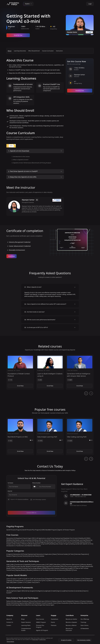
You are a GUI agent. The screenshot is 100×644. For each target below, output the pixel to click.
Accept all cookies (66, 640)
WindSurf (69, 570)
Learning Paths (26, 625)
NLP (34, 603)
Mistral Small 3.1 (54, 581)
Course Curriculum (48, 51)
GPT (48, 565)
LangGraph (47, 591)
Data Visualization (63, 603)
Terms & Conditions (23, 499)
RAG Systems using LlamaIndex (22, 540)
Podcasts (54, 625)
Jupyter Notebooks (23, 601)
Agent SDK (21, 591)
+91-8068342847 (75, 495)
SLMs (12, 566)
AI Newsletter (85, 628)
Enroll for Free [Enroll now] (18, 35)
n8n (8, 591)
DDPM (45, 568)
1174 (10, 380)
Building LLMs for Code (40, 540)
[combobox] (35, 487)
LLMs (8, 566)
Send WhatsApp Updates (39, 499)
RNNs (14, 568)
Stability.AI (82, 538)
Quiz (29, 556)
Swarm (85, 591)
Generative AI (11, 538)
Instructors (59, 51)
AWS (30, 603)
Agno (59, 591)
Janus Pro (67, 579)
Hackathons (55, 619)
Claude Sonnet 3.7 (20, 581)
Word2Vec (57, 565)
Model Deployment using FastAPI (39, 544)
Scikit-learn (41, 601)
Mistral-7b (72, 581)
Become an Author (71, 619)
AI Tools (71, 554)
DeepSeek (19, 538)
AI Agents (9, 554)
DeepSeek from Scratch (71, 538)
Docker (9, 603)
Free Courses (40, 619)
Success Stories (22, 556)
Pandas (83, 601)
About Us (9, 619)
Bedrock (79, 581)
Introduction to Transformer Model (28, 542)
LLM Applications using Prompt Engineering (49, 538)
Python (50, 540)
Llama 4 (9, 579)
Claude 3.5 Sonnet (32, 581)
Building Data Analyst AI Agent (60, 544)
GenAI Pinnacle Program (14, 530)
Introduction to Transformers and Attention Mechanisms (24, 546)
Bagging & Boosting (46, 542)
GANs (8, 565)
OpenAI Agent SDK (29, 538)
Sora (44, 579)
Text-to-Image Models (35, 568)
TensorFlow (33, 601)
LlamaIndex (56, 566)
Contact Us (10, 622)
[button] (20, 372)
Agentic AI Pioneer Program (66, 530)
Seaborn (77, 601)
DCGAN (19, 568)
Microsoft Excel (58, 540)
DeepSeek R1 (50, 579)
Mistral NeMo (64, 581)
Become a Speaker (71, 622)
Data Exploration (75, 603)
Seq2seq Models (21, 570)
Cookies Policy (43, 640)
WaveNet (29, 570)
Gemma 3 (11, 581)
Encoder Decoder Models (23, 566)
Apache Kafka (24, 603)
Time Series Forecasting (71, 542)
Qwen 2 (16, 582)
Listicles (42, 556)
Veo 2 (73, 579)
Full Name (10, 483)
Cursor (75, 570)
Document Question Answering (57, 568)
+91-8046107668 (86, 495)
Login (90, 4)
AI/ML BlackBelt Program (49, 530)
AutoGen (71, 591)
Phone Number (36, 483)
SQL (15, 601)
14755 (40, 441)
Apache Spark (62, 601)
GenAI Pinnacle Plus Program (31, 530)
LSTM (63, 565)
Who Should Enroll (34, 51)
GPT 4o (33, 579)
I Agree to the (19, 499)
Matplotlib (70, 601)
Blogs (23, 619)
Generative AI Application (44, 554)
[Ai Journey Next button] (91, 459)
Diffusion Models (86, 565)
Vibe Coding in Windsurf (20, 544)
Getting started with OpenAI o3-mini (81, 544)
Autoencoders (41, 565)
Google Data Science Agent (46, 605)
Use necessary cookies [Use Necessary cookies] (84, 640)
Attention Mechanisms (73, 565)
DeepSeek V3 (59, 579)
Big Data (84, 603)
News (55, 554)
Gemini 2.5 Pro (80, 579)
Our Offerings (85, 619)
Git (13, 603)
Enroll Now (20, 386)
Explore (28, 4)
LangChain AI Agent (79, 566)
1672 (10, 441)
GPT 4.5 (22, 579)
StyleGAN (27, 565)
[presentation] (20, 506)
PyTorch (48, 601)
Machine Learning (69, 540)
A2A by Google (30, 591)
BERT (52, 565)
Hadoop (89, 601)
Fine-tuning (68, 566)
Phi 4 (41, 581)
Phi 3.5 (45, 581)
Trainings (83, 622)
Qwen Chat (31, 582)
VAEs (12, 565)
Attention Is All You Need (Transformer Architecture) (49, 570)
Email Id (10, 491)
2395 (40, 380)
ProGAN (25, 568)
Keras (17, 603)
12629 (70, 441)
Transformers (19, 565)
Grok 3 (38, 582)
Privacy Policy (35, 640)
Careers (9, 625)
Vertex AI (85, 581)
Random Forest (41, 603)
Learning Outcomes (20, 51)
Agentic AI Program (42, 630)
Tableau (82, 542)
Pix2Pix (33, 565)
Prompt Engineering (29, 554)
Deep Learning (80, 540)
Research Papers (11, 556)
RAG (62, 566)
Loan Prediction (58, 542)
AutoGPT (9, 593)
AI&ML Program (41, 622)
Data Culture (84, 625)
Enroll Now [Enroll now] (12, 256)
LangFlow (64, 591)
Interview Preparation (81, 554)
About (10, 51)
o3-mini (39, 579)
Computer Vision (52, 603)
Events (53, 622)
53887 (70, 380)
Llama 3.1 (15, 579)
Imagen (70, 568)
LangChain (48, 566)
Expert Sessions (26, 622)
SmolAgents (39, 591)
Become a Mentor (71, 625)
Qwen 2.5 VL (23, 582)
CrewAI (54, 591)
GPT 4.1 (27, 579)
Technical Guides (63, 554)
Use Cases (35, 556)
